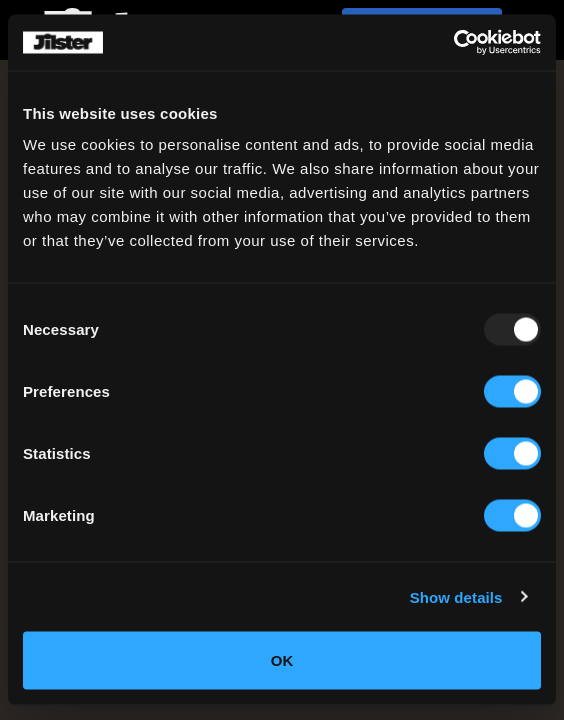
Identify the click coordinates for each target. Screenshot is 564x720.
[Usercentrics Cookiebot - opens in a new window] (453, 43)
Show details (456, 596)
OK (282, 660)
